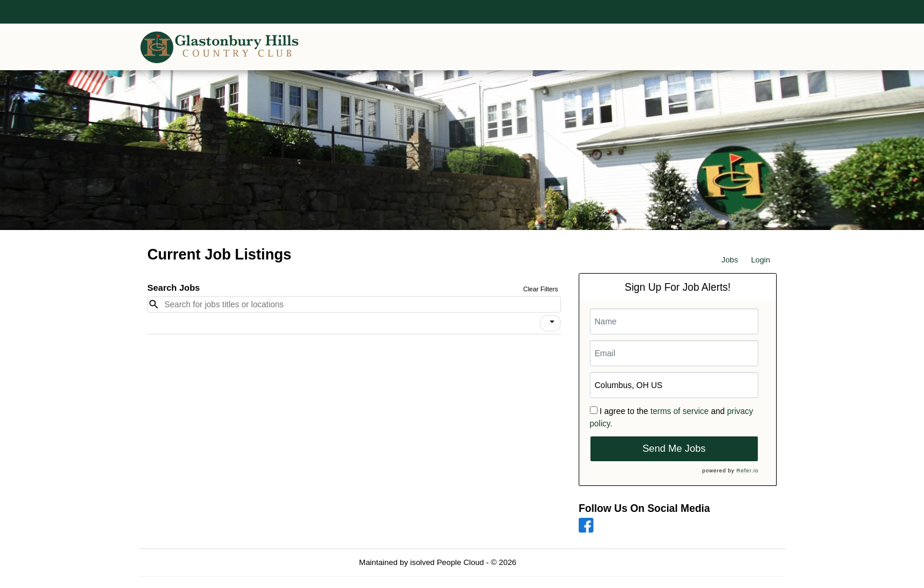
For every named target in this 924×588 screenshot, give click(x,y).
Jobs (730, 260)
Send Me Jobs (674, 449)
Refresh (551, 562)
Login (760, 260)
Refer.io (748, 471)
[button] (550, 323)
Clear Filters (541, 289)
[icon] (552, 322)
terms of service (680, 411)
